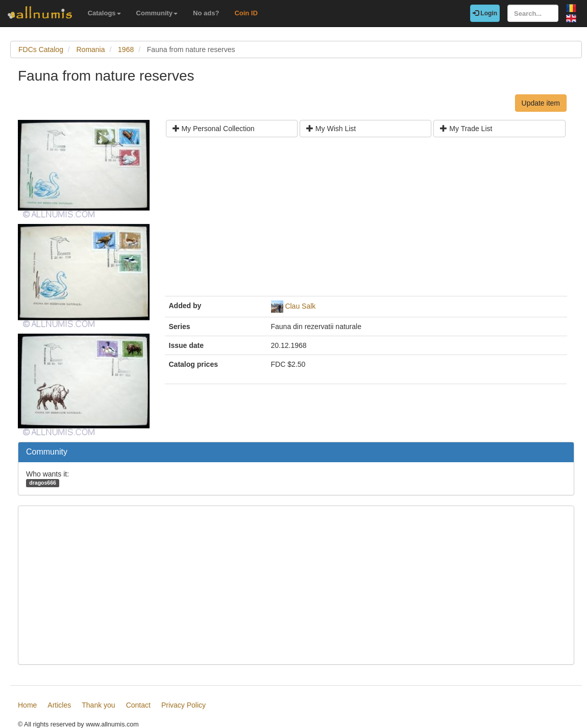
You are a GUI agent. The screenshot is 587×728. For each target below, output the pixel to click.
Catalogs (104, 13)
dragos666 (43, 483)
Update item (541, 103)
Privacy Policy (184, 705)
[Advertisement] (366, 220)
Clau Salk (300, 306)
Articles (59, 705)
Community (157, 13)
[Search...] (533, 13)
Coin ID (246, 13)
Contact (138, 705)
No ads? (206, 13)
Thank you (98, 705)
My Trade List (466, 129)
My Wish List (331, 129)
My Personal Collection (214, 129)
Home (27, 705)
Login (485, 13)
